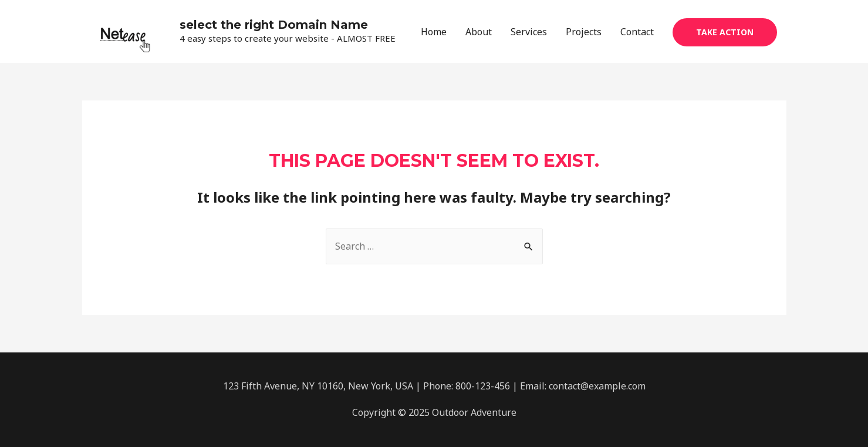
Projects (584, 32)
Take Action (725, 32)
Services (529, 32)
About (479, 32)
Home (434, 32)
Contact (637, 32)
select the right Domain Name (274, 25)
